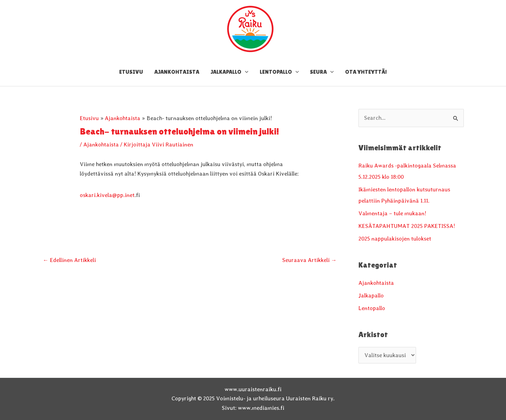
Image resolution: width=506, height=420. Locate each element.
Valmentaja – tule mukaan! (392, 213)
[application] (245, 72)
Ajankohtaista (101, 145)
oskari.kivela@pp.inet (107, 195)
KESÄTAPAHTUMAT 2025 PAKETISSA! (407, 226)
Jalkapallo (371, 296)
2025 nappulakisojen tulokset (395, 239)
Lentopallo (372, 308)
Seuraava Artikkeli (309, 260)
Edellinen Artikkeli (69, 260)
